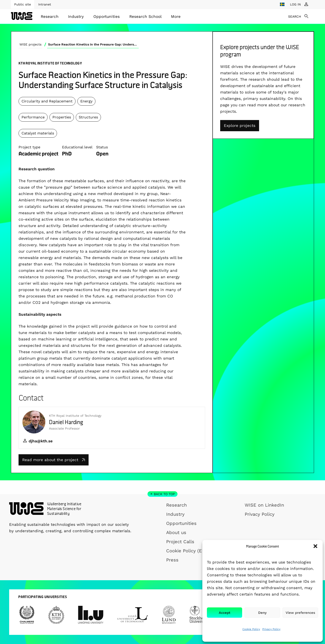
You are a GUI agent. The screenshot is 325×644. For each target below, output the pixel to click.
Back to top (164, 494)
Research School (145, 16)
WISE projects (30, 44)
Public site (23, 4)
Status (102, 147)
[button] (315, 546)
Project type (29, 147)
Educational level (77, 147)
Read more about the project (54, 460)
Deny (262, 613)
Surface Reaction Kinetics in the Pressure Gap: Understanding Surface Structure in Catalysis (93, 44)
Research (50, 16)
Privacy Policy (271, 629)
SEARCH (295, 16)
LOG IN (295, 4)
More (176, 16)
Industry (76, 16)
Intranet (45, 4)
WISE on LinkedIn (264, 505)
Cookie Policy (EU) (186, 551)
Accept (225, 613)
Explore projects (240, 126)
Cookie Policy (251, 629)
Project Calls (180, 542)
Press (172, 560)
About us (176, 532)
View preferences (300, 613)
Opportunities (107, 16)
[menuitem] (50, 16)
